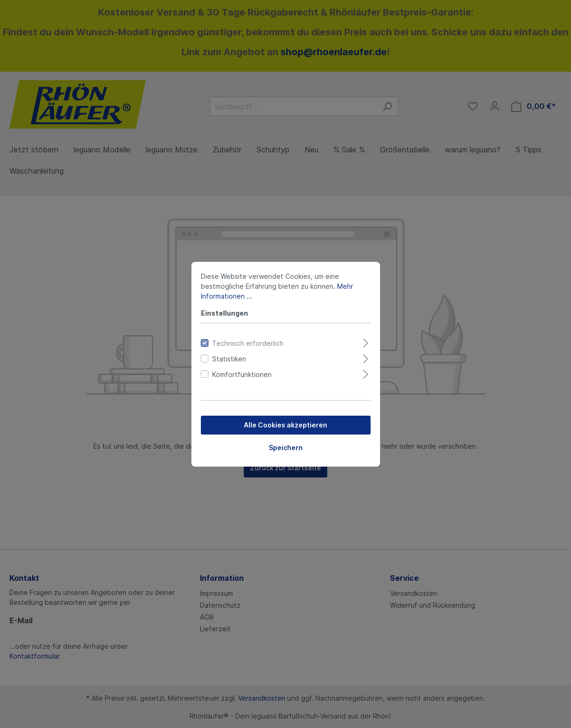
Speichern (286, 448)
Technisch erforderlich (248, 343)
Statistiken (229, 359)
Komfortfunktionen (242, 374)
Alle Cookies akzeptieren (285, 425)
